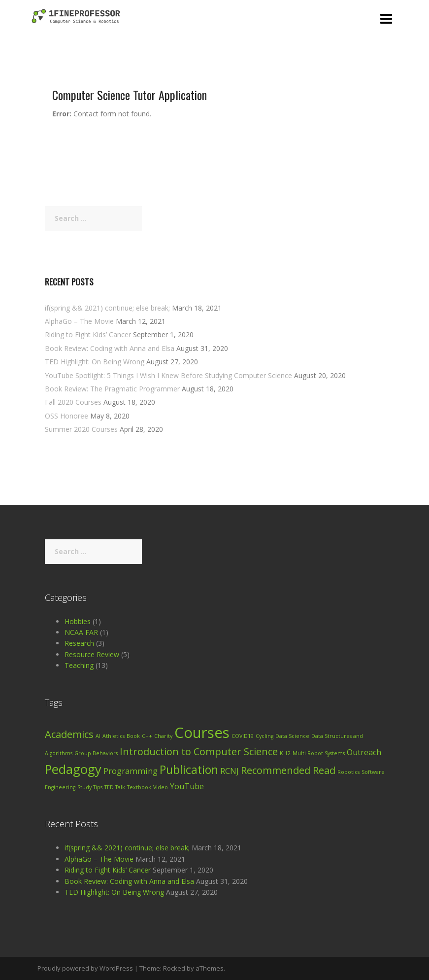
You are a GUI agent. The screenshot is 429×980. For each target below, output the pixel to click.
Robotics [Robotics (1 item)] (348, 772)
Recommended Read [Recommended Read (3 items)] (288, 770)
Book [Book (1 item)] (133, 736)
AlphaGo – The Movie (79, 321)
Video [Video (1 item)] (161, 787)
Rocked (174, 968)
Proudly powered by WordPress (85, 968)
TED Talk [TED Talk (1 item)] (115, 787)
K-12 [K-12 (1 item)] (285, 753)
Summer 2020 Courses (81, 429)
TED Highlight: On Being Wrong (95, 362)
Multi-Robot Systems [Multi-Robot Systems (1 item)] (319, 753)
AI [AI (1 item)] (98, 736)
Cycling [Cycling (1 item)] (264, 736)
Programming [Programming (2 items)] (131, 771)
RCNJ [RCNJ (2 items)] (230, 771)
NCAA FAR (81, 632)
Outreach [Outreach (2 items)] (364, 752)
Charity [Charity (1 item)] (163, 736)
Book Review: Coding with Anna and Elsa (110, 348)
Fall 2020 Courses (73, 402)
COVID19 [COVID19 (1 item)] (243, 736)
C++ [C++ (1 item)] (147, 736)
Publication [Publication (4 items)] (189, 770)
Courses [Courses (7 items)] (202, 733)
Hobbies (78, 621)
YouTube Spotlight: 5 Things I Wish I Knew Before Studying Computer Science (168, 375)
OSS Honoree (66, 416)
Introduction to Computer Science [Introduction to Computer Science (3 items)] (199, 752)
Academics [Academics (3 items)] (69, 734)
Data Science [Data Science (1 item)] (292, 736)
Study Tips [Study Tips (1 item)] (90, 787)
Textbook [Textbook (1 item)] (139, 787)
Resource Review (92, 654)
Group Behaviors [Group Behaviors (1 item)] (96, 753)
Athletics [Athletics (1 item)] (114, 736)
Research (79, 643)
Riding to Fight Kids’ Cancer (88, 334)
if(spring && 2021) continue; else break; (107, 308)
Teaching (79, 665)
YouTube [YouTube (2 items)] (187, 786)
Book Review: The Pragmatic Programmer (112, 389)
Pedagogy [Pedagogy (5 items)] (73, 769)
